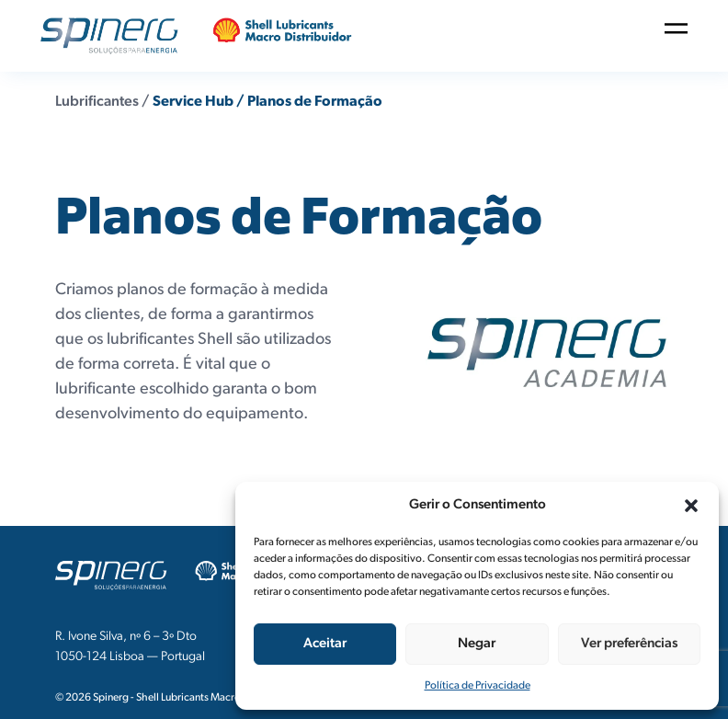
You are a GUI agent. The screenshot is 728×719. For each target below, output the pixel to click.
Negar (477, 644)
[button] (691, 506)
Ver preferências (629, 644)
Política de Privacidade (478, 686)
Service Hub (193, 102)
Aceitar (325, 644)
